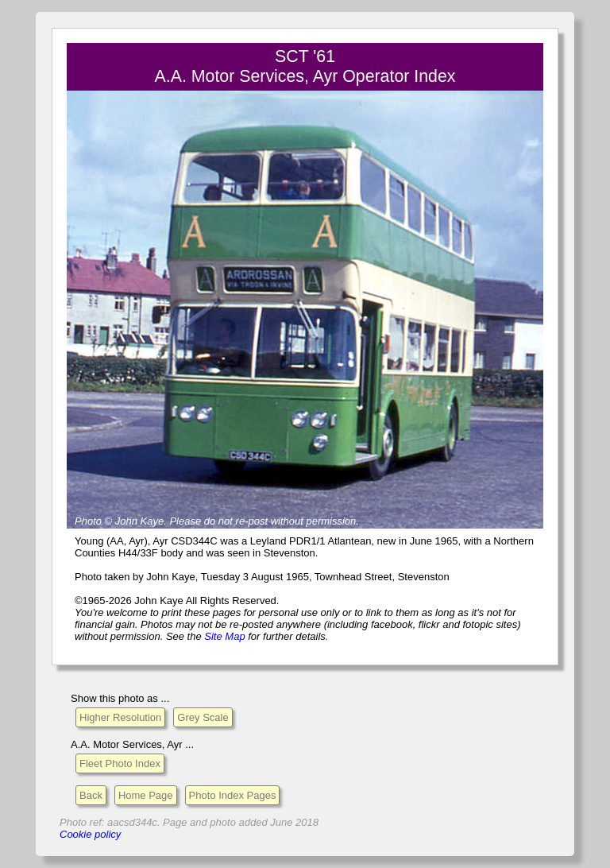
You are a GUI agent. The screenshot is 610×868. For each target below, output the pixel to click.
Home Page (146, 795)
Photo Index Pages (233, 795)
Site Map (224, 636)
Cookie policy (90, 834)
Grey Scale (203, 717)
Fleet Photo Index (120, 763)
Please (185, 521)
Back (91, 795)
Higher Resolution (120, 717)
